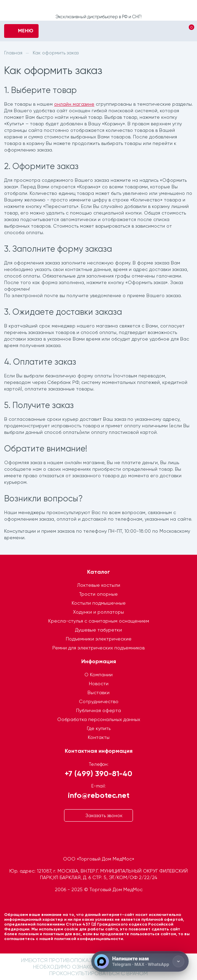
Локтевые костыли (99, 585)
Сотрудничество (99, 701)
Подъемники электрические (99, 639)
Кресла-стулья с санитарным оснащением (99, 621)
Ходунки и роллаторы (98, 612)
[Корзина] (185, 32)
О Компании (98, 675)
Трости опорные (98, 594)
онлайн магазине (74, 104)
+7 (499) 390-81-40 (98, 773)
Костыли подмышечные (99, 603)
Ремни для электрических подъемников (98, 648)
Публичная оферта (98, 710)
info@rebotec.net (99, 795)
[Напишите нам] (140, 961)
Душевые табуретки (98, 630)
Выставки (98, 692)
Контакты (99, 737)
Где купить (99, 728)
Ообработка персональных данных (99, 719)
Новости (99, 684)
